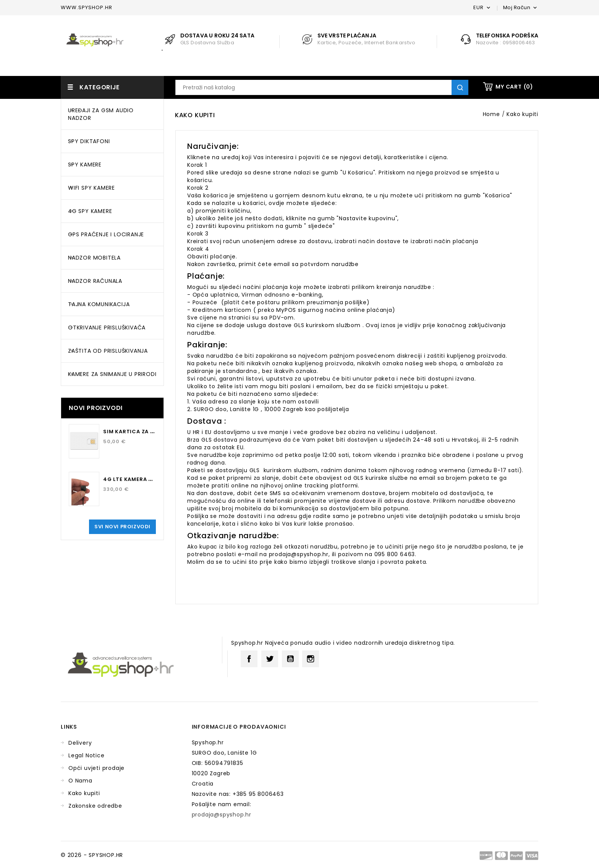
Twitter (270, 659)
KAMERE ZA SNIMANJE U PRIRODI (112, 374)
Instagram (311, 659)
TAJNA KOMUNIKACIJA (99, 304)
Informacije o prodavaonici (239, 727)
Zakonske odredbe (95, 806)
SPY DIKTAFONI (89, 141)
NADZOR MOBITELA (94, 258)
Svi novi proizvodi (122, 527)
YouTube (290, 659)
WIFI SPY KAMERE (91, 188)
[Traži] (322, 87)
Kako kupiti (84, 793)
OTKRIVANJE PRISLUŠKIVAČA (107, 328)
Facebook (249, 659)
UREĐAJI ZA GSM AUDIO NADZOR (101, 114)
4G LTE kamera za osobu (140, 479)
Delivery (80, 743)
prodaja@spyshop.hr (222, 815)
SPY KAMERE (85, 165)
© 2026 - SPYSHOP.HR (92, 855)
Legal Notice (87, 755)
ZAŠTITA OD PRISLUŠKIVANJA (108, 351)
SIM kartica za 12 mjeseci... (144, 432)
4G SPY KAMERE (90, 211)
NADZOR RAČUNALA (95, 281)
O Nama (80, 781)
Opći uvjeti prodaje (96, 768)
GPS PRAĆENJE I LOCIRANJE (106, 234)
